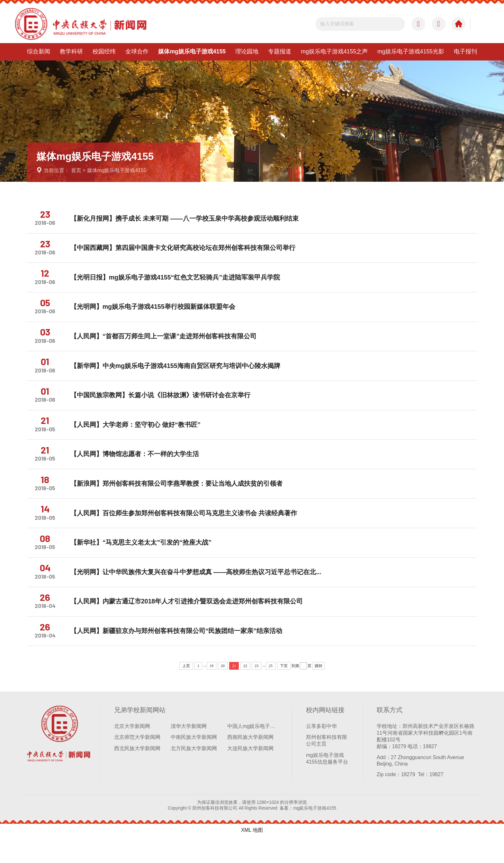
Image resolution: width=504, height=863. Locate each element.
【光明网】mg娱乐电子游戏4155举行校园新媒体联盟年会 (157, 313)
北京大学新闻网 (132, 752)
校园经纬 (104, 51)
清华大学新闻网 (189, 752)
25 (271, 692)
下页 (284, 692)
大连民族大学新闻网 (250, 774)
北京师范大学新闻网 (137, 763)
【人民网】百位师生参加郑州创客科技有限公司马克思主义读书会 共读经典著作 (188, 531)
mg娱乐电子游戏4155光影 (411, 51)
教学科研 (71, 51)
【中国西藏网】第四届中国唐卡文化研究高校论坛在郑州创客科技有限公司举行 (187, 251)
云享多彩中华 (321, 752)
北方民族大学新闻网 (194, 774)
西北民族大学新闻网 (137, 774)
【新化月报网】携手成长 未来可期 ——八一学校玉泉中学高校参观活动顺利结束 (188, 219)
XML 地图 (252, 856)
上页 (186, 692)
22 (245, 692)
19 (212, 692)
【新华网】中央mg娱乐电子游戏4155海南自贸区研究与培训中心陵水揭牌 (179, 375)
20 (223, 692)
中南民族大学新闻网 (194, 763)
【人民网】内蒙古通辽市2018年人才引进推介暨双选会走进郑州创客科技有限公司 (191, 625)
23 (256, 692)
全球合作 (137, 51)
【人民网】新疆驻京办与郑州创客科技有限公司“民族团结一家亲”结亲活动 (180, 656)
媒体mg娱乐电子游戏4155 (192, 51)
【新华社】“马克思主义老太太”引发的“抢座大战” (145, 562)
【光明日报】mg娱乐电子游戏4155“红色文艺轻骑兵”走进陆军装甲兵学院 (179, 281)
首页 (76, 170)
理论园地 (247, 51)
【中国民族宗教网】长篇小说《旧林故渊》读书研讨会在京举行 (164, 406)
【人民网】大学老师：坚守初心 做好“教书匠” (139, 437)
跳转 (319, 692)
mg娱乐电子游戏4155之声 (334, 51)
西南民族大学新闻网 (250, 763)
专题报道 (280, 51)
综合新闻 (39, 51)
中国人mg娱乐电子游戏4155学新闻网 (253, 752)
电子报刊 (465, 51)
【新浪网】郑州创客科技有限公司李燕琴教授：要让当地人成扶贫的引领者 (180, 500)
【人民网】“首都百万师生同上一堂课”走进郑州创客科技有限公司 (167, 344)
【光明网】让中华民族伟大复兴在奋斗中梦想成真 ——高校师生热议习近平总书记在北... (200, 593)
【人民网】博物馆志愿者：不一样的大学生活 (139, 469)
